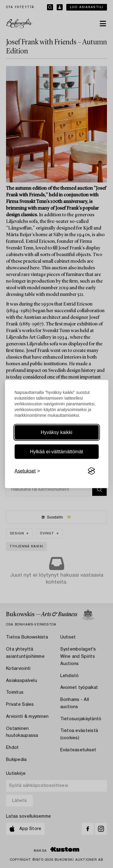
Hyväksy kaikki (56, 432)
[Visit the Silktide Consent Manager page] (91, 471)
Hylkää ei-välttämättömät (56, 452)
